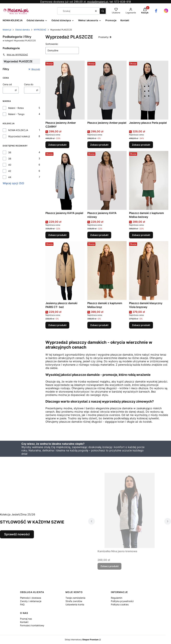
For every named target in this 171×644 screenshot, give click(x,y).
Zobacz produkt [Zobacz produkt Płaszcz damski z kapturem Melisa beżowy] (141, 235)
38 (10, 159)
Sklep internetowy (82, 640)
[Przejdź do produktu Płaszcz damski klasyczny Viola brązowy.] (149, 271)
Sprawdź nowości (17, 534)
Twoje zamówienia (75, 598)
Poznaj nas (26, 619)
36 (10, 152)
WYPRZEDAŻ (40, 30)
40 (10, 165)
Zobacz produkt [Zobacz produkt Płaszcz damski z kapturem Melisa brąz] (99, 325)
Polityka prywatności (122, 601)
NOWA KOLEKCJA (18, 130)
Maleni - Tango (16, 114)
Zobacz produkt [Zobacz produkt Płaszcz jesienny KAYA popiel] (57, 235)
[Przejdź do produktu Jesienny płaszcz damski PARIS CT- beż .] (65, 271)
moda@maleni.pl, (98, 2)
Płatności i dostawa (31, 598)
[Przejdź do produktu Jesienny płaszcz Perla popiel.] (149, 90)
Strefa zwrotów (74, 601)
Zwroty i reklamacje (31, 601)
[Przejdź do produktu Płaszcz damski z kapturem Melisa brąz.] (107, 271)
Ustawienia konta (75, 604)
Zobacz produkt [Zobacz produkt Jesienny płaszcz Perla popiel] (141, 145)
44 (10, 177)
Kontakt (24, 622)
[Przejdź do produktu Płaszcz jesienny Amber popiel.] (107, 90)
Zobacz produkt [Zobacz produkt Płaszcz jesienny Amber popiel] (99, 145)
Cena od (7, 84)
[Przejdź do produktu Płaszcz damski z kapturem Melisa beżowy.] (149, 180)
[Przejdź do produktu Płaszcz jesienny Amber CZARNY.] (65, 90)
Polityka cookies (120, 604)
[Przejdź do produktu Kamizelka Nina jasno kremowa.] (130, 510)
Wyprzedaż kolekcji (19, 136)
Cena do (29, 84)
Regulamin (117, 598)
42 (10, 171)
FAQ (22, 604)
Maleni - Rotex (16, 108)
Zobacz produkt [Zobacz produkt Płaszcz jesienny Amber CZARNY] (57, 145)
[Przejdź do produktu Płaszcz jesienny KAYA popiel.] (65, 180)
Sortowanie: (52, 44)
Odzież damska (22, 30)
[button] (103, 11)
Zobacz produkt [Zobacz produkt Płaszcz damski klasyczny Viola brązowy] (141, 325)
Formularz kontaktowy (32, 625)
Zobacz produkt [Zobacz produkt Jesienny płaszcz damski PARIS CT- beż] (57, 325)
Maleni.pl (7, 30)
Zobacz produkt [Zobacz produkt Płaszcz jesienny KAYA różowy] (99, 235)
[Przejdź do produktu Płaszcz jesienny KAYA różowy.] (107, 180)
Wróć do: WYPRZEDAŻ (15, 55)
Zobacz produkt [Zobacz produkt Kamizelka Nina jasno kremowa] (109, 566)
